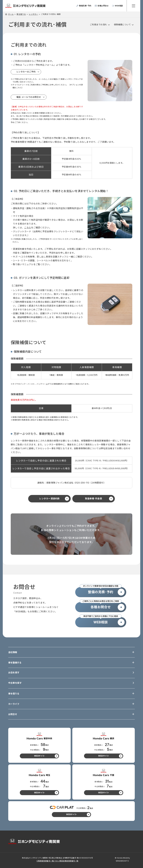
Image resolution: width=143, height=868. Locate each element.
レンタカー (33, 14)
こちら (28, 228)
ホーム (11, 14)
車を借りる (21, 14)
